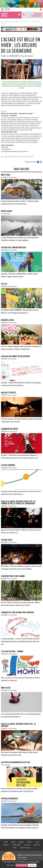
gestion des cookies (25, 848)
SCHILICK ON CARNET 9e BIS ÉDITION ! (16, 356)
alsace (6, 157)
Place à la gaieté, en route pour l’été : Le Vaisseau (18, 725)
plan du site (37, 845)
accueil (6, 842)
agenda (13, 842)
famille (16, 157)
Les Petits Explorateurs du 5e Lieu (16, 762)
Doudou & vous (8, 320)
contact (37, 842)
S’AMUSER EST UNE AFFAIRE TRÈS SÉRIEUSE (17, 613)
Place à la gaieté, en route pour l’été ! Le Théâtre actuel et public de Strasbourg (18, 503)
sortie (20, 157)
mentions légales (16, 845)
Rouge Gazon (6, 211)
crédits (15, 848)
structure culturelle (28, 157)
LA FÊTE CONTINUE (8, 465)
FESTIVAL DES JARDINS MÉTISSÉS (14, 248)
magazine (21, 842)
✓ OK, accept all (21, 865)
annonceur (6, 845)
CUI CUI (4, 284)
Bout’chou (6, 175)
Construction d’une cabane (13, 576)
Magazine (8, 21)
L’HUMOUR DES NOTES (10, 429)
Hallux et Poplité (8, 393)
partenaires (27, 845)
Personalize (32, 865)
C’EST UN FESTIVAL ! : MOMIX (12, 652)
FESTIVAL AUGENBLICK (9, 799)
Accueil (3, 21)
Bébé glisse (6, 688)
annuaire (29, 842)
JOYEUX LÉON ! (7, 540)
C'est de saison (14, 21)
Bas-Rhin (11, 157)
